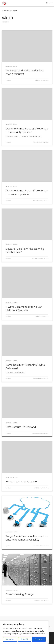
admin (9, 80)
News (9, 11)
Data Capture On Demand (21, 427)
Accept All (39, 639)
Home (4, 11)
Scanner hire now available (21, 482)
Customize (10, 639)
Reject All (24, 639)
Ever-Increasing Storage (20, 594)
